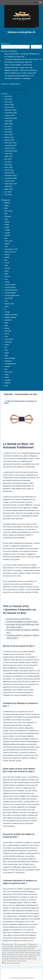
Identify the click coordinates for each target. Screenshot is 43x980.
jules (6, 274)
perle (6, 323)
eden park (8, 241)
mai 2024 (8, 162)
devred (7, 235)
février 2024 (9, 170)
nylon (7, 306)
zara (6, 385)
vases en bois (22, 961)
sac (6, 347)
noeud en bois (20, 953)
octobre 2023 (10, 181)
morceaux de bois (35, 951)
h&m (6, 265)
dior (6, 238)
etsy (6, 246)
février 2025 (9, 137)
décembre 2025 (11, 110)
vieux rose (8, 372)
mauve (7, 276)
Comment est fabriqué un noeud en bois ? (22, 621)
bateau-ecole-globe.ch (21, 32)
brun (6, 219)
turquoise (8, 361)
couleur (7, 230)
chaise (7, 222)
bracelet (8, 216)
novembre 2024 (11, 145)
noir (6, 301)
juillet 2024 (9, 156)
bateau (7, 203)
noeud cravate (10, 287)
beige (7, 205)
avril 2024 (8, 165)
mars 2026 (9, 102)
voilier (7, 377)
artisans (24, 947)
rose (6, 336)
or (5, 309)
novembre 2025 (11, 113)
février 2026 (9, 105)
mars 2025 (9, 135)
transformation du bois (9, 961)
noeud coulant (10, 285)
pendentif (8, 320)
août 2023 (8, 186)
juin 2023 (8, 192)
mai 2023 (8, 195)
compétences (6, 951)
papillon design (10, 317)
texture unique (19, 959)
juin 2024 (8, 159)
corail (7, 227)
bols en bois (31, 949)
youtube (8, 380)
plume (7, 328)
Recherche (36, 47)
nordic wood (9, 304)
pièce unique (23, 955)
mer (6, 279)
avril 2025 (8, 132)
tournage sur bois (30, 959)
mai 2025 (8, 129)
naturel (4, 953)
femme (7, 255)
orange (7, 312)
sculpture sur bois (34, 955)
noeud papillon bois (12, 295)
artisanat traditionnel (14, 947)
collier (7, 225)
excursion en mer (11, 249)
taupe (7, 353)
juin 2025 (8, 126)
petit (6, 325)
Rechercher (6, 43)
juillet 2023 (9, 189)
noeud (7, 282)
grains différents (23, 951)
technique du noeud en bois (18, 957)
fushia (7, 257)
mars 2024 (9, 167)
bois (6, 214)
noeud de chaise (11, 290)
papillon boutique (11, 315)
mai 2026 (8, 96)
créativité (14, 951)
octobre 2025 (10, 115)
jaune (7, 271)
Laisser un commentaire (12, 963)
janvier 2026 (9, 107)
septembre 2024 (11, 151)
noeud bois (11, 953)
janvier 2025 (9, 140)
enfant (7, 244)
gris (6, 260)
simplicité (5, 957)
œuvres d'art (15, 955)
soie (6, 350)
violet (7, 375)
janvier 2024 (9, 173)
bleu (6, 208)
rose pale (8, 342)
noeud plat (9, 298)
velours (7, 366)
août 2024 (8, 154)
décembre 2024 (11, 143)
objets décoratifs (30, 953)
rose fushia (9, 339)
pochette (8, 331)
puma (7, 334)
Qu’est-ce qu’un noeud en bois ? (19, 619)
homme (7, 268)
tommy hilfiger (10, 358)
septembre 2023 (11, 184)
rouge (7, 345)
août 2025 (8, 121)
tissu (6, 355)
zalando (8, 383)
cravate (7, 233)
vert (6, 369)
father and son (10, 252)
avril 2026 (8, 99)
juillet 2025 (9, 124)
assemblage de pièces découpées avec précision (19, 948)
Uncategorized (10, 364)
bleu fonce (9, 211)
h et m (7, 263)
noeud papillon (10, 293)
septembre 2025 (11, 118)
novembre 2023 (11, 178)
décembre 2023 (11, 175)
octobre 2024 (10, 148)
